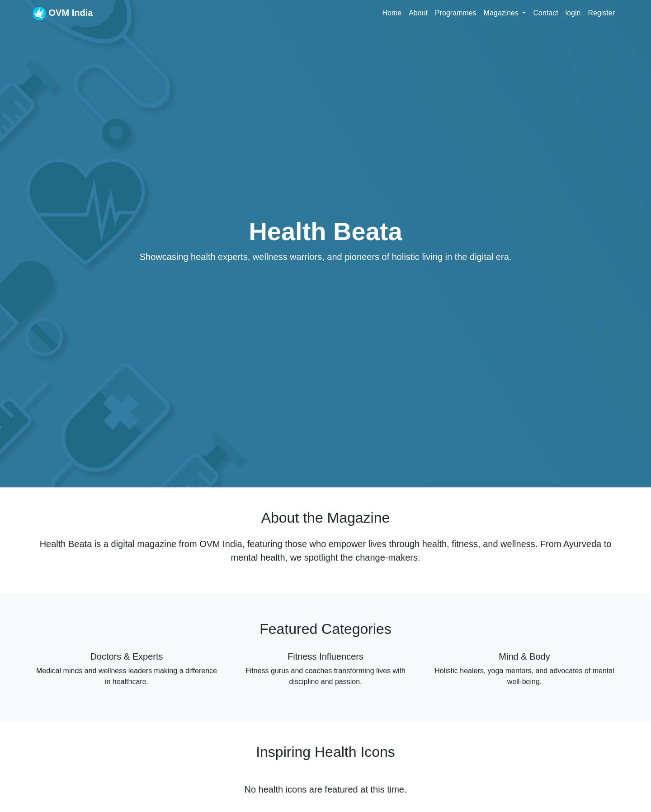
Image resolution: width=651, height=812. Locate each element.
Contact (545, 13)
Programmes (456, 13)
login (573, 13)
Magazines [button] (502, 13)
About (418, 13)
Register (601, 13)
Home (392, 13)
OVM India (63, 14)
